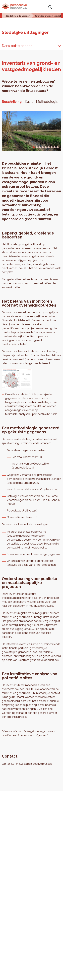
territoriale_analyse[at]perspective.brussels (31, 414)
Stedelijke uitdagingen (18, 16)
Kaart (29, 102)
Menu (57, 6)
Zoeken (50, 7)
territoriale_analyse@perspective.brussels (27, 764)
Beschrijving (12, 102)
